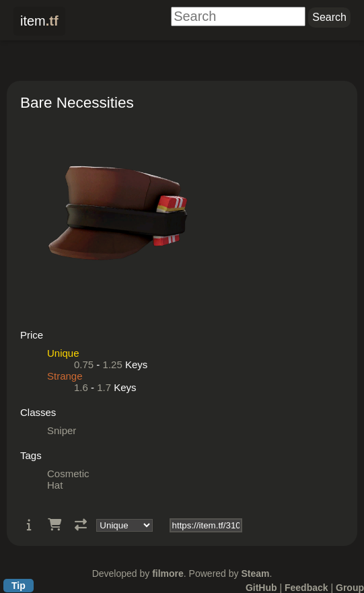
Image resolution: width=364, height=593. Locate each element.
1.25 (113, 364)
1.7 (104, 387)
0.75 (84, 364)
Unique (63, 353)
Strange (65, 376)
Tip (19, 586)
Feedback (306, 588)
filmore (168, 573)
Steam (255, 573)
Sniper (62, 430)
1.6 (81, 387)
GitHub (261, 588)
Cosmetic (68, 474)
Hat (55, 485)
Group (350, 588)
